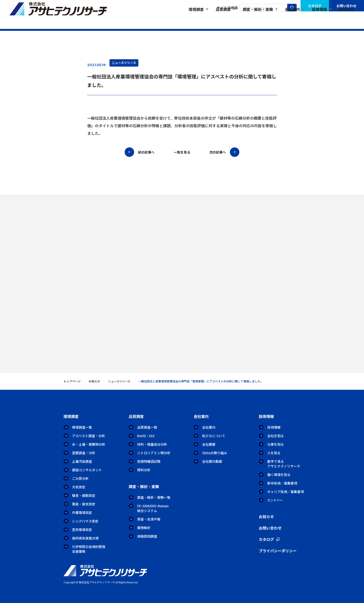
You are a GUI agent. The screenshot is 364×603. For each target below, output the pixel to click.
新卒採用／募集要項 (282, 483)
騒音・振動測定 (84, 495)
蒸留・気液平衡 (149, 519)
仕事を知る (276, 444)
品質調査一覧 (147, 427)
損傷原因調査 (147, 536)
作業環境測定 (82, 512)
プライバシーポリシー (278, 551)
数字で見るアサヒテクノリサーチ (284, 464)
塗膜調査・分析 (84, 453)
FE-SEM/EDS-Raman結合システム (153, 508)
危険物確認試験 (149, 461)
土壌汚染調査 (82, 461)
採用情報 (274, 427)
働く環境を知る (279, 475)
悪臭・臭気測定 (84, 504)
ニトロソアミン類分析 (154, 453)
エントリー (275, 500)
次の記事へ (218, 153)
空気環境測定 (82, 530)
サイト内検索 (227, 8)
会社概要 (209, 444)
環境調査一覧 (82, 427)
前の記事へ (146, 153)
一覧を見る (182, 153)
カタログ (315, 6)
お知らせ (346, 18)
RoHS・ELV (146, 436)
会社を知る (276, 436)
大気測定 (79, 487)
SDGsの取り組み (215, 453)
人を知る (274, 453)
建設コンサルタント (87, 470)
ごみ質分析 (80, 478)
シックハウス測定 (85, 521)
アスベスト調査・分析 (89, 436)
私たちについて (214, 436)
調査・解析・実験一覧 (154, 497)
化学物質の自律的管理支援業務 (89, 549)
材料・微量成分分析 (152, 444)
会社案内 (209, 427)
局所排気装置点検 (85, 538)
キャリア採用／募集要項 (286, 492)
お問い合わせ (346, 6)
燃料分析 (144, 470)
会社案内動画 (212, 461)
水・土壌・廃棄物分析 (89, 444)
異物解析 (144, 528)
